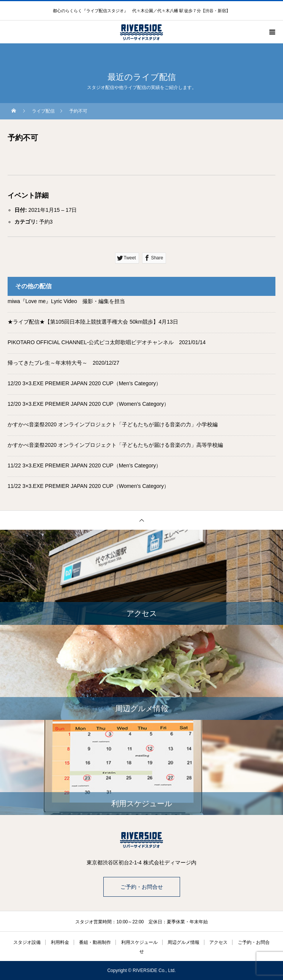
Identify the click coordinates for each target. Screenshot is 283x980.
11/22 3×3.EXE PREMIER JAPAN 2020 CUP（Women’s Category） (88, 486)
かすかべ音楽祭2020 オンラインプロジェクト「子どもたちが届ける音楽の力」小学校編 (113, 424)
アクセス (218, 942)
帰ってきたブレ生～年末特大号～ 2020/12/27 (63, 363)
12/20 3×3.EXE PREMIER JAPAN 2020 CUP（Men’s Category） (85, 383)
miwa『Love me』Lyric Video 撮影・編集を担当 (66, 301)
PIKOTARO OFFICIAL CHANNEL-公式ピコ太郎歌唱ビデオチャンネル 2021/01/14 (107, 342)
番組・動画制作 (95, 942)
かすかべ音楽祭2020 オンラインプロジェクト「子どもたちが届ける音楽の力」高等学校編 (115, 445)
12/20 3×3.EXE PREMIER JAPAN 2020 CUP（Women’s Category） (88, 404)
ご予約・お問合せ (142, 887)
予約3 (46, 222)
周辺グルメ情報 (183, 942)
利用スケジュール (139, 942)
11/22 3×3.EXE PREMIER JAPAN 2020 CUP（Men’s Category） (85, 465)
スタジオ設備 (27, 942)
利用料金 (60, 942)
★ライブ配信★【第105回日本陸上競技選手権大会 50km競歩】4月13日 (93, 322)
